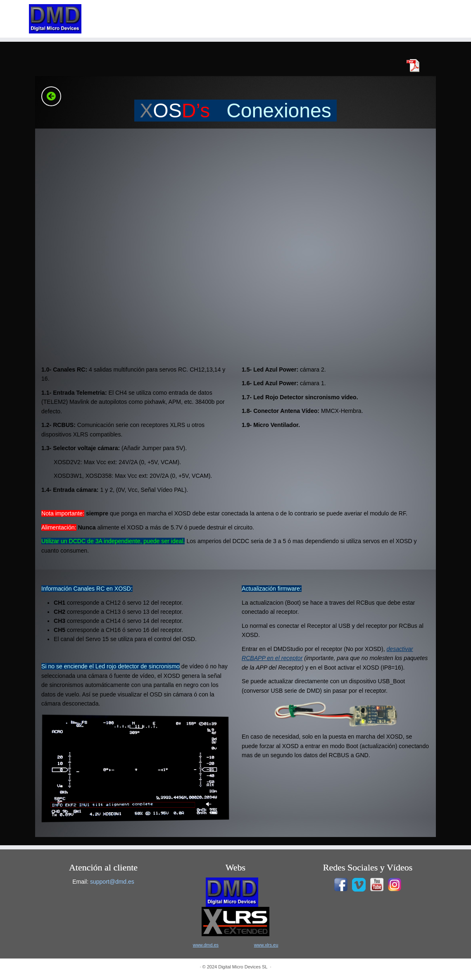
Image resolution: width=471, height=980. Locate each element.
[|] (55, 19)
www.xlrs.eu (266, 945)
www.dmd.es (206, 945)
